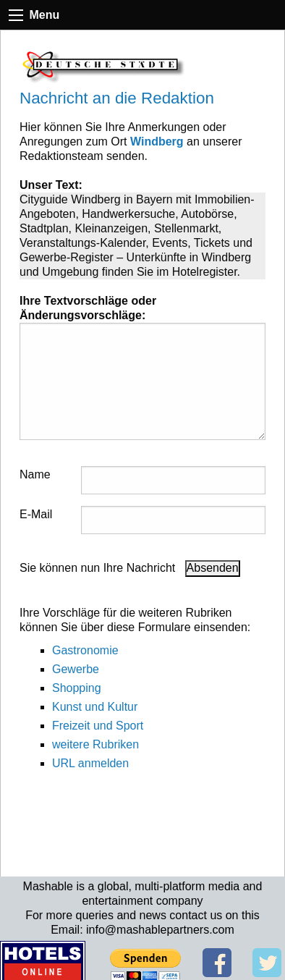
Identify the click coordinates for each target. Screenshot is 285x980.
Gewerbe (76, 669)
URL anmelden (90, 763)
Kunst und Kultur (95, 707)
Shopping (77, 688)
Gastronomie (85, 650)
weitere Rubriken (95, 744)
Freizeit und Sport (98, 726)
